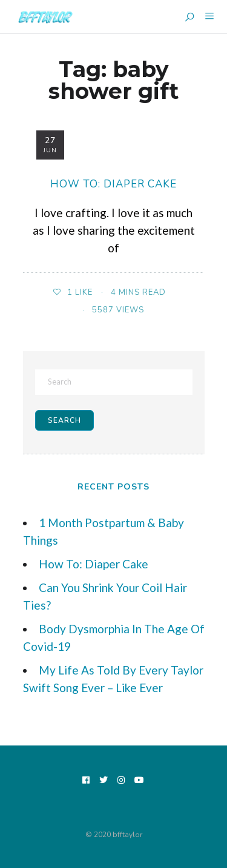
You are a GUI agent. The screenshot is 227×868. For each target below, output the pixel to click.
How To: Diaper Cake (113, 184)
